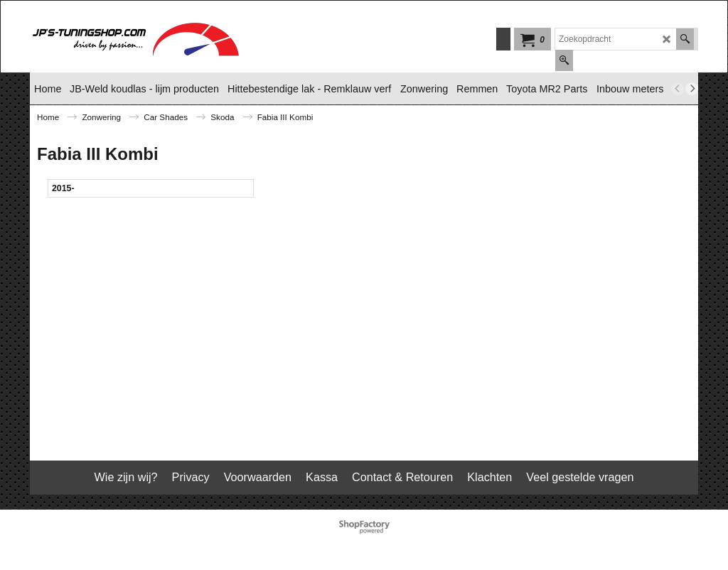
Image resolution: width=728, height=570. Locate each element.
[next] (692, 89)
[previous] (678, 89)
